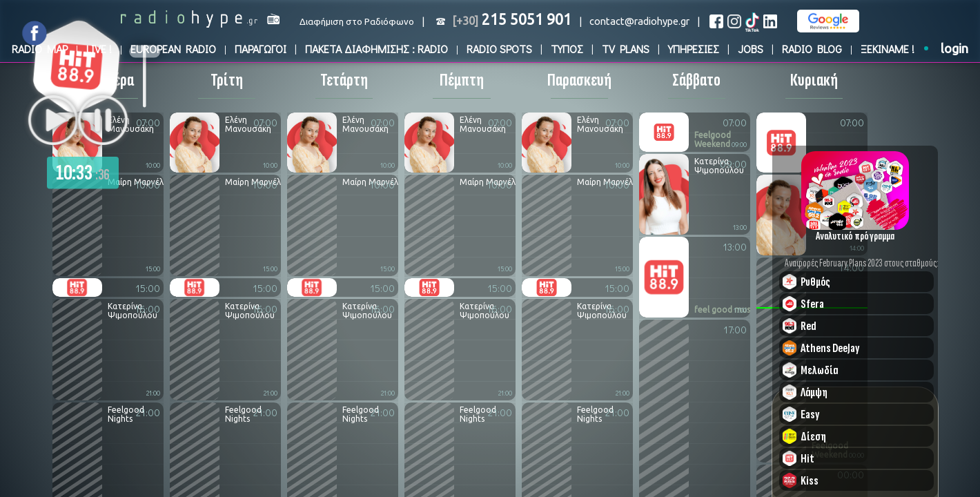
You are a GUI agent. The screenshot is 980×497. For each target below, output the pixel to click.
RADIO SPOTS (499, 49)
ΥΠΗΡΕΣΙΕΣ (694, 49)
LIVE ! (99, 49)
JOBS (751, 49)
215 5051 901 (512, 19)
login (954, 49)
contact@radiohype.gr (639, 21)
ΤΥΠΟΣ (567, 49)
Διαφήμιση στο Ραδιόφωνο (357, 22)
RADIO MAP (40, 49)
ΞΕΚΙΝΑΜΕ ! (888, 49)
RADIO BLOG (812, 49)
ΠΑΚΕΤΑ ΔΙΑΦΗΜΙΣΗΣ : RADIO (376, 49)
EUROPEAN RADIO (173, 49)
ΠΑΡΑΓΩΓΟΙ (261, 49)
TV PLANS (626, 49)
